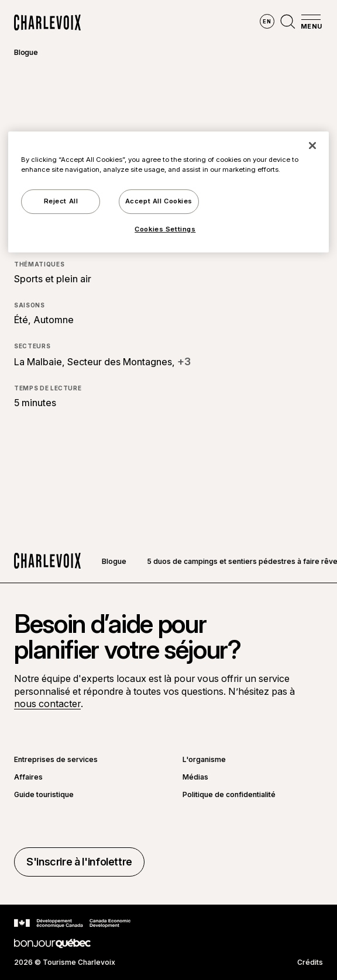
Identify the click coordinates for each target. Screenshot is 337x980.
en (267, 21)
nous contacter (47, 704)
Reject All (61, 201)
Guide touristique (44, 795)
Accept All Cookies (159, 201)
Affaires (28, 777)
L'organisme (204, 760)
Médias (195, 777)
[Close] (312, 146)
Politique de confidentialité (229, 795)
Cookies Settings (165, 229)
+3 (184, 362)
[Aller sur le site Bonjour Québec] (52, 943)
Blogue (26, 52)
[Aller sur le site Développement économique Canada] (72, 923)
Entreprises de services (56, 760)
